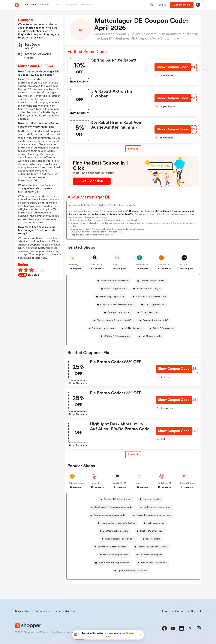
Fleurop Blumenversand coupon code (154, 515)
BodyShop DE (165, 483)
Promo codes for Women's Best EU (118, 523)
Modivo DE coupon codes (116, 555)
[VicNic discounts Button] (132, 328)
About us (167, 611)
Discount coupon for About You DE (114, 320)
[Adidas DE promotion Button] (162, 328)
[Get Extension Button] (92, 181)
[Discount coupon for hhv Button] (151, 281)
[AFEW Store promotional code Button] (150, 297)
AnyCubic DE (120, 483)
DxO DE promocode (155, 304)
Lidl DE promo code (151, 336)
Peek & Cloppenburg (190, 483)
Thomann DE (142, 265)
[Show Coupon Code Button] (172, 67)
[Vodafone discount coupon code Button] (108, 515)
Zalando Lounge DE (78, 483)
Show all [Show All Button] (133, 149)
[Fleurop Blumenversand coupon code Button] (153, 515)
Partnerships (42, 611)
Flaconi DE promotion (115, 289)
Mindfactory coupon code (112, 297)
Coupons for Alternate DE (155, 320)
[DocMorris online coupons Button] (114, 531)
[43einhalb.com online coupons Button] (111, 547)
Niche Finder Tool (64, 611)
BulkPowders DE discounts (154, 563)
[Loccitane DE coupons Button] (150, 555)
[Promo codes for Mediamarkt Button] (114, 281)
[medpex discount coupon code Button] (119, 539)
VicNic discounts (133, 328)
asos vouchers (153, 539)
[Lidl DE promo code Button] (150, 336)
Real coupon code (155, 523)
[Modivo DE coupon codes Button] (115, 555)
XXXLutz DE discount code (117, 336)
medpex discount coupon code (120, 539)
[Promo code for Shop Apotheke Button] (113, 563)
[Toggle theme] (198, 5)
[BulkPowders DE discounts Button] (153, 563)
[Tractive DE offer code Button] (150, 531)
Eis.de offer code (149, 312)
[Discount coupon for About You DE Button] (113, 320)
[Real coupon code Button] (154, 523)
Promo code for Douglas (149, 289)
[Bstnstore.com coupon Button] (101, 328)
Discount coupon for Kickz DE (152, 547)
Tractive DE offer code (151, 531)
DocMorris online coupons (115, 531)
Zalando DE (164, 265)
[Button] (162, 5)
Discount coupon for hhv (152, 281)
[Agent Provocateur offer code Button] (131, 571)
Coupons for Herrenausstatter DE (117, 304)
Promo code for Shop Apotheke (114, 563)
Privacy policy (48, 632)
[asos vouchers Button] (152, 539)
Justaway (73, 265)
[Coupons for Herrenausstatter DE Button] (116, 305)
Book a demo (23, 611)
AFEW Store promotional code (151, 297)
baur (138, 483)
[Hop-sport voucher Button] (151, 499)
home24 (95, 483)
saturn (184, 265)
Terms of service (66, 632)
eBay (116, 265)
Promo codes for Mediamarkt (115, 281)
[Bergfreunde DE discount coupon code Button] (112, 507)
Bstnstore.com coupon (103, 328)
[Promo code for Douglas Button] (147, 289)
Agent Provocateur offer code (133, 571)
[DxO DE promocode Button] (153, 305)
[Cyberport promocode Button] (117, 312)
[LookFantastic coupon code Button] (156, 507)
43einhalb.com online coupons (112, 547)
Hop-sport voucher (152, 499)
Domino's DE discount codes (118, 499)
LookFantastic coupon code (157, 507)
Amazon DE (97, 265)
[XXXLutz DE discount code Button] (116, 336)
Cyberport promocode (118, 312)
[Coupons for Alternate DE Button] (154, 320)
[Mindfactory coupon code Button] (111, 297)
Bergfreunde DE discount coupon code (113, 507)
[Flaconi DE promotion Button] (114, 289)
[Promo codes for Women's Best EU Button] (117, 523)
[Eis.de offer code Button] (148, 312)
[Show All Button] (133, 455)
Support (196, 611)
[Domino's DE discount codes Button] (116, 499)
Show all (133, 454)
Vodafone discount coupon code (109, 515)
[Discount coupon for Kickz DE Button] (151, 547)
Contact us (182, 611)
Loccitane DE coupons (151, 555)
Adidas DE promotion (163, 328)
